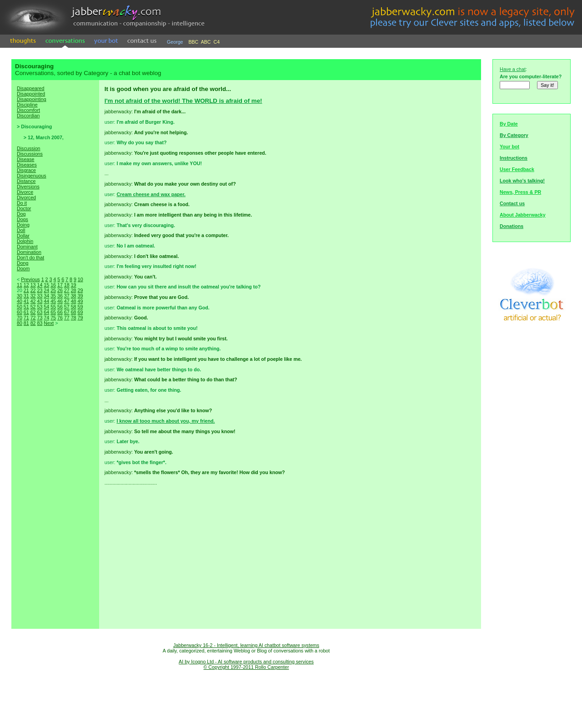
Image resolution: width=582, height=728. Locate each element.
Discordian (28, 116)
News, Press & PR (520, 192)
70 (20, 318)
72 (33, 318)
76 (60, 318)
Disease (26, 159)
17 (60, 285)
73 (40, 318)
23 (40, 290)
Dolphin (25, 241)
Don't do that (30, 258)
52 (33, 307)
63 (40, 312)
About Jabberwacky (523, 215)
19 (74, 285)
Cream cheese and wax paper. (151, 194)
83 (40, 323)
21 (26, 290)
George (175, 42)
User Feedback (517, 169)
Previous (30, 279)
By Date (509, 124)
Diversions (28, 187)
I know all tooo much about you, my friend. (166, 421)
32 (33, 296)
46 (60, 301)
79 (80, 318)
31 (26, 296)
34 (46, 296)
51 (26, 307)
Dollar (23, 236)
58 (74, 307)
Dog (21, 214)
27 (67, 290)
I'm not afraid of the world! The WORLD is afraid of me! (183, 101)
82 (33, 323)
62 (33, 312)
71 (26, 318)
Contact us (512, 203)
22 (33, 290)
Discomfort (28, 110)
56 (60, 307)
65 (53, 312)
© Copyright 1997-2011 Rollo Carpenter (246, 667)
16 (53, 285)
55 (53, 307)
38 (74, 296)
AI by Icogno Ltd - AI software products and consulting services (246, 662)
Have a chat (513, 69)
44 (46, 301)
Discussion (29, 148)
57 (67, 307)
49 (80, 301)
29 (80, 290)
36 (60, 296)
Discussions (30, 154)
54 (46, 307)
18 (67, 285)
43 (40, 301)
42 (33, 301)
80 (20, 323)
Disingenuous (32, 176)
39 (80, 296)
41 (26, 301)
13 (33, 285)
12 (26, 285)
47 (67, 301)
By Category (514, 135)
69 (80, 312)
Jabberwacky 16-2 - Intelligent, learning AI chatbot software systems (246, 645)
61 (26, 312)
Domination (29, 252)
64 (46, 312)
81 (26, 323)
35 (53, 296)
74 (46, 318)
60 (20, 312)
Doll (21, 230)
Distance (26, 181)
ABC (206, 42)
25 (53, 290)
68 (74, 312)
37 (67, 296)
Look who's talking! (522, 181)
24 (46, 290)
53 (40, 307)
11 (20, 285)
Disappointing (32, 99)
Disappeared (30, 88)
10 (80, 279)
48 (74, 301)
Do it (22, 203)
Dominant (27, 247)
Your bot (509, 147)
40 (20, 301)
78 (74, 318)
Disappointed (31, 94)
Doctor (24, 208)
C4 (217, 42)
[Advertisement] (55, 487)
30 (20, 296)
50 (20, 307)
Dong (23, 263)
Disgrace (26, 170)
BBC (193, 42)
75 (53, 318)
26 (60, 290)
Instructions (514, 158)
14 (40, 285)
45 (53, 301)
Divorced (26, 197)
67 (67, 312)
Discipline (27, 105)
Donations (512, 226)
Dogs (23, 219)
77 (67, 318)
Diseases (27, 165)
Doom (23, 268)
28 (74, 290)
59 (80, 307)
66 (60, 312)
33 (40, 296)
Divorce (25, 192)
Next (49, 323)
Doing (23, 225)
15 (46, 285)
